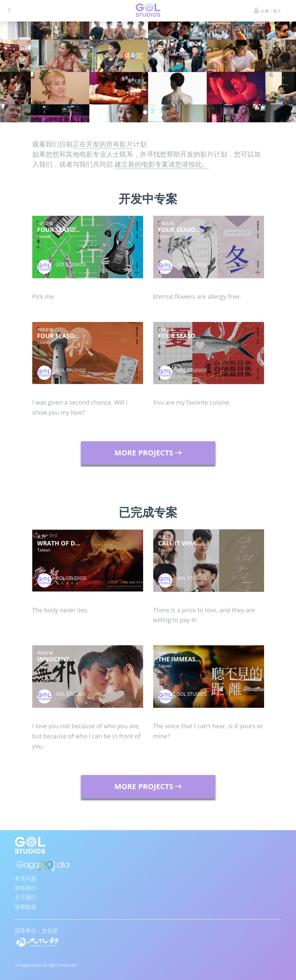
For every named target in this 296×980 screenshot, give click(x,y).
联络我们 (26, 888)
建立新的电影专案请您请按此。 (162, 164)
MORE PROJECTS (148, 452)
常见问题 (26, 879)
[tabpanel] (148, 72)
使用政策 (26, 907)
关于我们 (26, 897)
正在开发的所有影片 (103, 144)
